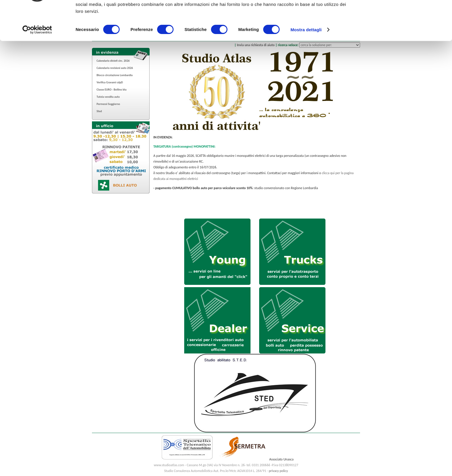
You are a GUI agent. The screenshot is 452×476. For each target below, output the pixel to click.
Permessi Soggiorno (108, 104)
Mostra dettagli (306, 60)
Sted (99, 111)
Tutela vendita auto (108, 97)
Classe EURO (104, 90)
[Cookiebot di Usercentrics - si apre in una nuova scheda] (37, 61)
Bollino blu (120, 90)
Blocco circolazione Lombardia (115, 75)
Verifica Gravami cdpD (110, 82)
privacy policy (278, 471)
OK (404, 14)
